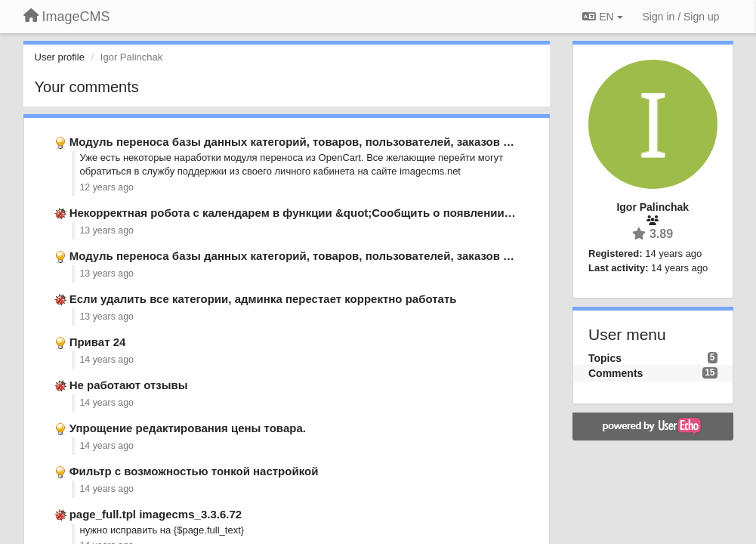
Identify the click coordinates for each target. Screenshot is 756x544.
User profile (60, 57)
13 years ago (107, 230)
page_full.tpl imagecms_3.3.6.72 (156, 514)
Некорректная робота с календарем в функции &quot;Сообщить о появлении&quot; (305, 213)
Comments (616, 373)
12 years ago (107, 187)
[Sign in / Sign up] (681, 17)
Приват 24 (98, 342)
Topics (605, 358)
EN (602, 17)
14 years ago (107, 360)
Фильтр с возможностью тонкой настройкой (194, 471)
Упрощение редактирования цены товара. (188, 428)
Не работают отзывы (129, 385)
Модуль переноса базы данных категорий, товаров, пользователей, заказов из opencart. (320, 142)
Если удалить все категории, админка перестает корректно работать (263, 299)
